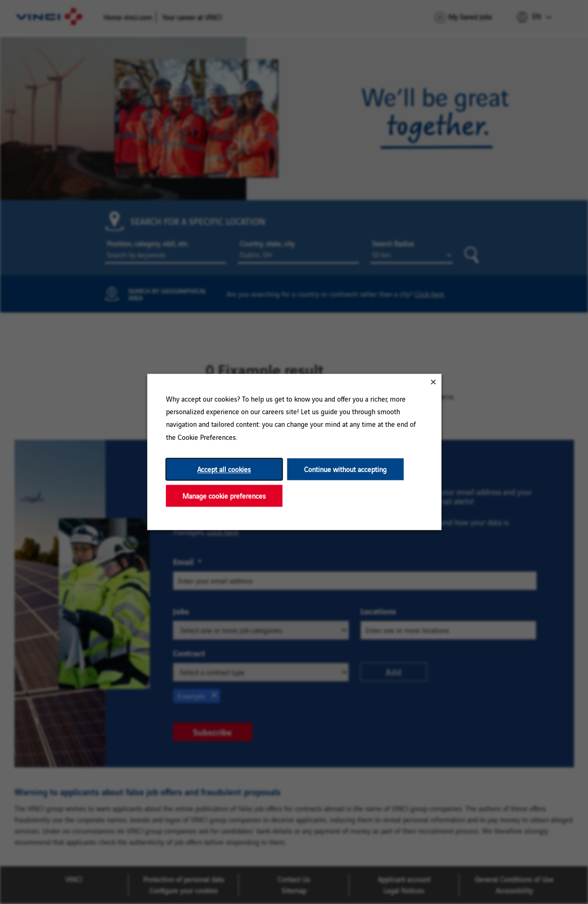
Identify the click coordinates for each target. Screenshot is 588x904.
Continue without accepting (345, 469)
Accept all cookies (224, 469)
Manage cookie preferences (224, 496)
